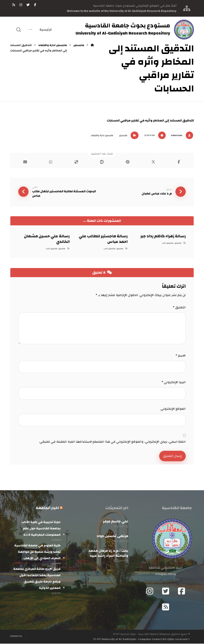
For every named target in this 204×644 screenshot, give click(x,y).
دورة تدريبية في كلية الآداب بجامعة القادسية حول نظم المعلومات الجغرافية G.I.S (41, 529)
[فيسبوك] (35, 5)
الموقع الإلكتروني (173, 409)
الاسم (181, 356)
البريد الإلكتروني (174, 382)
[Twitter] (166, 591)
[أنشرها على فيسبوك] (179, 162)
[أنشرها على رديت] (102, 162)
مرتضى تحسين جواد (112, 536)
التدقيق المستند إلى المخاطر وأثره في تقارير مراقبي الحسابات (150, 120)
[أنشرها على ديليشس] (76, 162)
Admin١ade (177, 135)
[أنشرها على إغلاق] (153, 162)
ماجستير (123, 135)
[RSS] (14, 5)
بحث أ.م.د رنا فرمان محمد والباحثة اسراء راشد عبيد (108, 554)
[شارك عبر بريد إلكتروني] (25, 162)
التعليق (179, 308)
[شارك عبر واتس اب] (51, 162)
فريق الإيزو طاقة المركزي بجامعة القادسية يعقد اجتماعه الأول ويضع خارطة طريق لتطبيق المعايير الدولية (37, 579)
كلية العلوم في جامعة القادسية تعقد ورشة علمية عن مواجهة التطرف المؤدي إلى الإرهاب (37, 552)
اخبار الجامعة (47, 508)
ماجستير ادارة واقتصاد (102, 135)
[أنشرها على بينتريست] (128, 162)
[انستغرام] (21, 5)
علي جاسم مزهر (115, 522)
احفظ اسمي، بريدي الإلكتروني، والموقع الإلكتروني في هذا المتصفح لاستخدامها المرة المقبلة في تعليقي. (112, 442)
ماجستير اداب (168, 243)
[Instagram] (150, 591)
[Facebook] (182, 591)
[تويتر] (28, 5)
